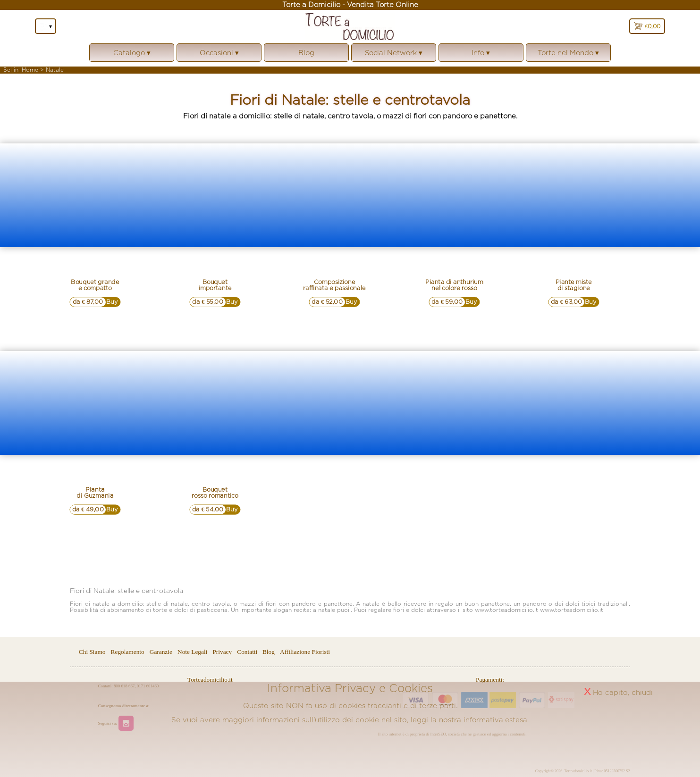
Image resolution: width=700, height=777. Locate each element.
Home (30, 70)
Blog (306, 53)
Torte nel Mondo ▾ (568, 55)
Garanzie (161, 652)
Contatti (248, 652)
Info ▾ (481, 55)
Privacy (222, 652)
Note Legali (192, 652)
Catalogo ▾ (132, 55)
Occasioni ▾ (219, 55)
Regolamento (128, 652)
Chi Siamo (92, 652)
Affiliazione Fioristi (305, 652)
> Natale (52, 70)
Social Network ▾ (394, 55)
